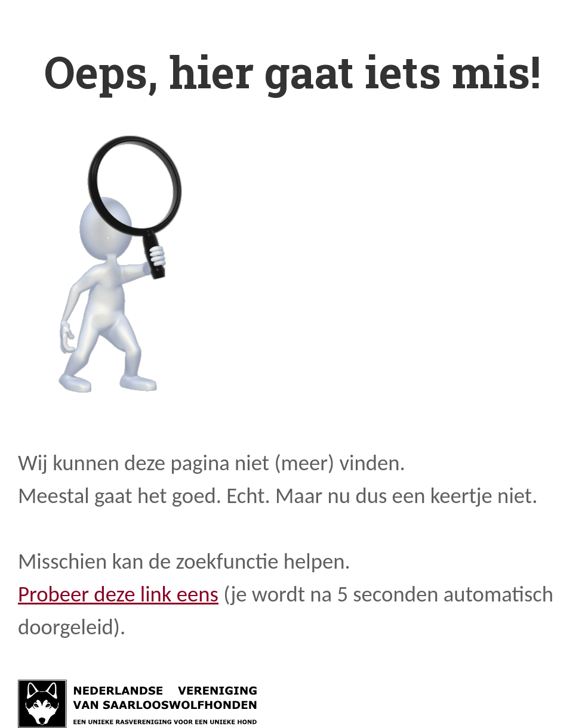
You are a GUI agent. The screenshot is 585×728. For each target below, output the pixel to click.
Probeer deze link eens (118, 594)
